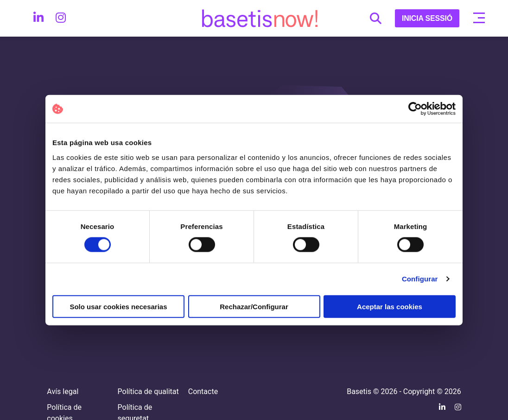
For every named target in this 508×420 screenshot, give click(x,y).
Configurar (420, 279)
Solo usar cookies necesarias (118, 306)
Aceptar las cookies (390, 306)
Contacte (203, 391)
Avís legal (63, 391)
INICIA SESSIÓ (427, 18)
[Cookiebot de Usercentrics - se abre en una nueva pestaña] (415, 109)
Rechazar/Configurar (254, 306)
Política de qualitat (148, 391)
